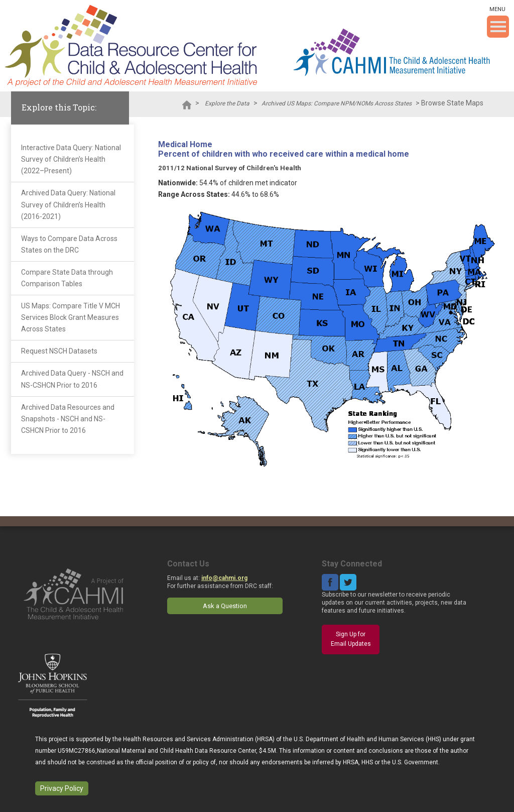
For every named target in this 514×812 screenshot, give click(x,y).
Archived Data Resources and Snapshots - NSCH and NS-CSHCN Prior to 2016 (68, 419)
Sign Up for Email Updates (351, 639)
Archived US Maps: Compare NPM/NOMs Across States (337, 103)
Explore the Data (227, 103)
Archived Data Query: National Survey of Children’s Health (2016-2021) (68, 204)
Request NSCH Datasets (59, 351)
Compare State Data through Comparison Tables (67, 278)
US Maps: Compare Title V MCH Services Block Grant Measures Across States (71, 317)
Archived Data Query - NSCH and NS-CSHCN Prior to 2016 (72, 379)
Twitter (348, 582)
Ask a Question (225, 606)
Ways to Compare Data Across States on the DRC (69, 244)
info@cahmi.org (224, 578)
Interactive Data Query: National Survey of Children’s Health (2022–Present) (71, 159)
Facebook (330, 582)
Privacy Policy (62, 788)
